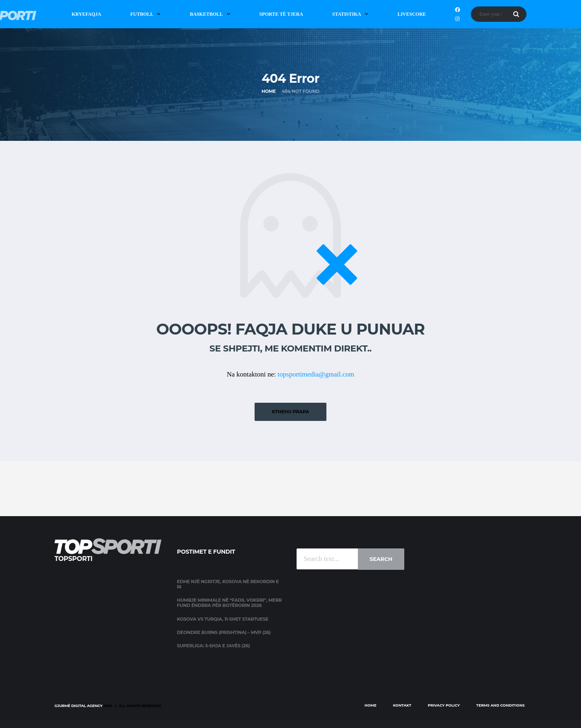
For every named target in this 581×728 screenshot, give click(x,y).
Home (370, 705)
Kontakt (402, 705)
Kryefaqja (86, 14)
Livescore (412, 14)
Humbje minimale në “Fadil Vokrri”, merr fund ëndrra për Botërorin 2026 (230, 603)
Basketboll (206, 14)
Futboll (142, 14)
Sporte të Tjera (281, 14)
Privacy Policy (444, 705)
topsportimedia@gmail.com (316, 374)
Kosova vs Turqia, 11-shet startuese (223, 619)
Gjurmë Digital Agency (78, 706)
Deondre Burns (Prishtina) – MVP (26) (224, 632)
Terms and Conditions (501, 705)
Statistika (347, 14)
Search (381, 559)
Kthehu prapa (290, 412)
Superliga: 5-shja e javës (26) (214, 646)
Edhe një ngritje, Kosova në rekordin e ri (228, 584)
